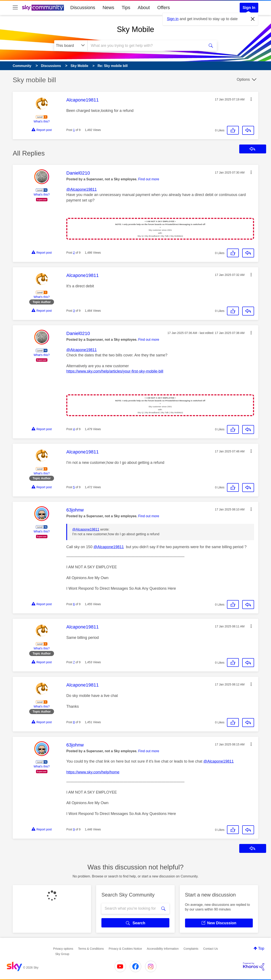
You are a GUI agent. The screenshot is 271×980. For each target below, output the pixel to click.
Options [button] (243, 79)
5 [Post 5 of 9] (74, 487)
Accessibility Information (163, 949)
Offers (164, 8)
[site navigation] (15, 8)
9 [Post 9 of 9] (74, 829)
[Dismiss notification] (253, 19)
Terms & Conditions (91, 949)
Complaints (191, 949)
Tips (126, 8)
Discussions (83, 8)
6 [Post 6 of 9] (74, 604)
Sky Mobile (135, 29)
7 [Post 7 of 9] (74, 662)
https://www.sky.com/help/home (93, 772)
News (108, 8)
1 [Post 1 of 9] (74, 130)
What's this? (42, 121)
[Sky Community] (43, 8)
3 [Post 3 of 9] (74, 311)
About (144, 8)
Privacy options (63, 949)
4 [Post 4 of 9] (74, 429)
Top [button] (261, 948)
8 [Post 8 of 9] (74, 722)
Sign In (249, 8)
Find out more (149, 179)
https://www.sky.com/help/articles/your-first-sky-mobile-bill (115, 371)
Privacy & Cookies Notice (125, 949)
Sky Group (62, 954)
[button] (251, 99)
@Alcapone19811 (81, 189)
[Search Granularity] (71, 46)
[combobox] (146, 46)
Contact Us (211, 949)
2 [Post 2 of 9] (74, 253)
